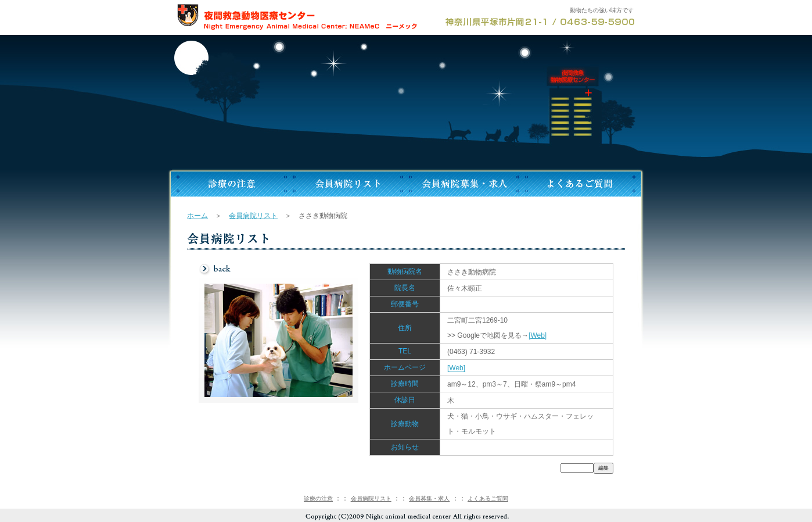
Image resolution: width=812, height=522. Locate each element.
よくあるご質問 (488, 498)
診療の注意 (318, 498)
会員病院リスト (253, 216)
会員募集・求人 (429, 498)
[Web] (538, 335)
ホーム (197, 216)
